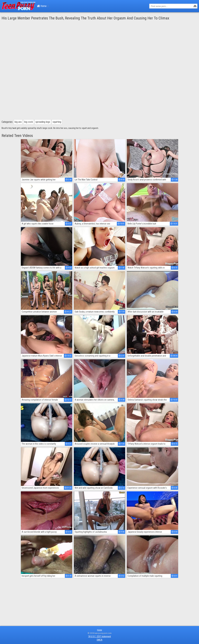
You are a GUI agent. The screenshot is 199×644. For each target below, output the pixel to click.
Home (42, 6)
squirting (57, 122)
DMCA (100, 640)
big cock (29, 122)
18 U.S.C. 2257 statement (99, 636)
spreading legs (43, 122)
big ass (18, 122)
